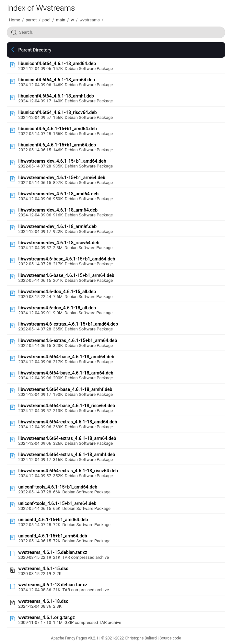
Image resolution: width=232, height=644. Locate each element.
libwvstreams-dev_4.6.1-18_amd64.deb (58, 194)
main (61, 20)
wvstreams (89, 20)
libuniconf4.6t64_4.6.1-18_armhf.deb (56, 96)
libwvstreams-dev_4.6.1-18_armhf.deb (57, 226)
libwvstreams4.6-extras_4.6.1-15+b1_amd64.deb (68, 324)
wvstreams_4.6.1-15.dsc (43, 569)
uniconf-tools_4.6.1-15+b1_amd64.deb (58, 487)
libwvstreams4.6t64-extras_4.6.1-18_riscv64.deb (68, 471)
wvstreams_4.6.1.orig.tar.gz (46, 617)
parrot (31, 20)
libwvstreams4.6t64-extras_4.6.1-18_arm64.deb (67, 438)
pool (46, 20)
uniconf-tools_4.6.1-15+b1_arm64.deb (57, 503)
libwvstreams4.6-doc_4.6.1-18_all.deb (57, 308)
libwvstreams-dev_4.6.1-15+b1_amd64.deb (62, 161)
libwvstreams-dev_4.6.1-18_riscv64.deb (59, 243)
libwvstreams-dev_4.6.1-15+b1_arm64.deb (62, 178)
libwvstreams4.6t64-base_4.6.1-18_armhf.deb (65, 389)
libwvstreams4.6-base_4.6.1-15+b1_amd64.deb (67, 259)
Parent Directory (35, 50)
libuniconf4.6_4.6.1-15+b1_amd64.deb (57, 129)
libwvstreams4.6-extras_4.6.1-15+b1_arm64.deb (68, 340)
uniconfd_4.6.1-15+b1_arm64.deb (52, 536)
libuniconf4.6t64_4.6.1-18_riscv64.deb (57, 112)
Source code (170, 638)
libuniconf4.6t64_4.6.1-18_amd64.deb (57, 63)
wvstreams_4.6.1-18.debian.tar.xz (53, 585)
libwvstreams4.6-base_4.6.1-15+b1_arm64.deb (66, 275)
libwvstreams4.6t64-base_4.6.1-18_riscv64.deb (67, 406)
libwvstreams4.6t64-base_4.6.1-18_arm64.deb (66, 373)
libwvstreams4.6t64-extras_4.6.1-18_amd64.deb (68, 422)
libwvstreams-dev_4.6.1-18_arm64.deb (58, 210)
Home (14, 20)
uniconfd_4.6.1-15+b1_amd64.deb (53, 520)
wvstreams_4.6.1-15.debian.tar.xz (53, 552)
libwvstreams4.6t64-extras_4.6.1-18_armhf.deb (67, 454)
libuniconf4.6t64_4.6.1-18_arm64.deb (57, 80)
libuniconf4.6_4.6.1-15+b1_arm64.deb (57, 145)
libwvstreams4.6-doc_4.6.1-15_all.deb (57, 292)
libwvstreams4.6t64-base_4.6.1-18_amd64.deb (66, 357)
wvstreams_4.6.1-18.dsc (43, 601)
